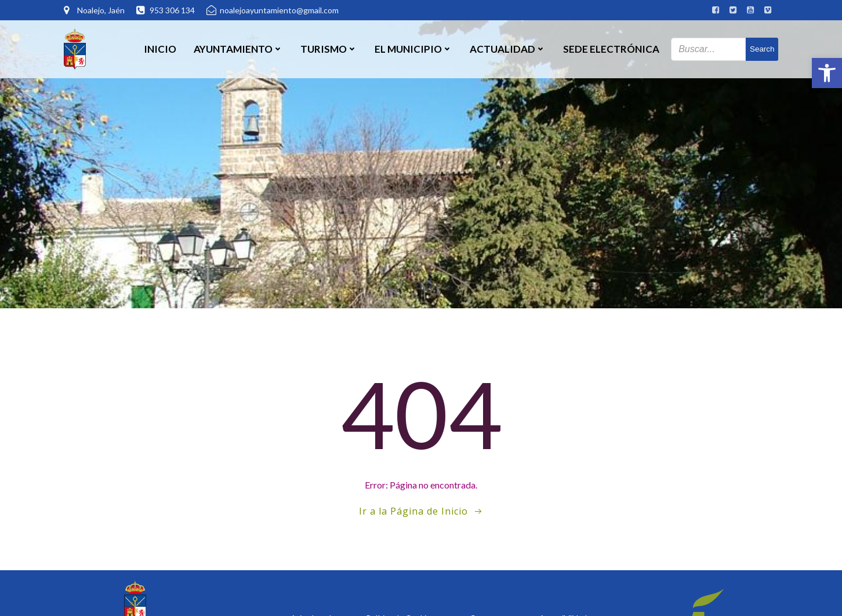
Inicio (160, 49)
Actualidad (508, 49)
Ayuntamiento (238, 49)
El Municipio (413, 49)
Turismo (329, 49)
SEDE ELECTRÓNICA (611, 49)
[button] (827, 73)
